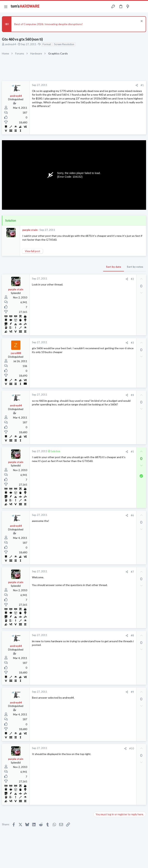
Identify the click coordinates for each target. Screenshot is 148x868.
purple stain (30, 230)
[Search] (143, 7)
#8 (132, 635)
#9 (132, 692)
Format (47, 44)
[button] (6, 7)
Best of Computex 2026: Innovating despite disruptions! (48, 24)
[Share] (137, 85)
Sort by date (114, 267)
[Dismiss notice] (141, 22)
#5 (132, 452)
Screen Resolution (64, 44)
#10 (132, 748)
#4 (132, 395)
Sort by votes (135, 267)
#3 (132, 343)
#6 (132, 515)
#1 (142, 85)
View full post (32, 251)
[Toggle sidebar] (135, 7)
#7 (132, 572)
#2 (132, 279)
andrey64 (11, 44)
